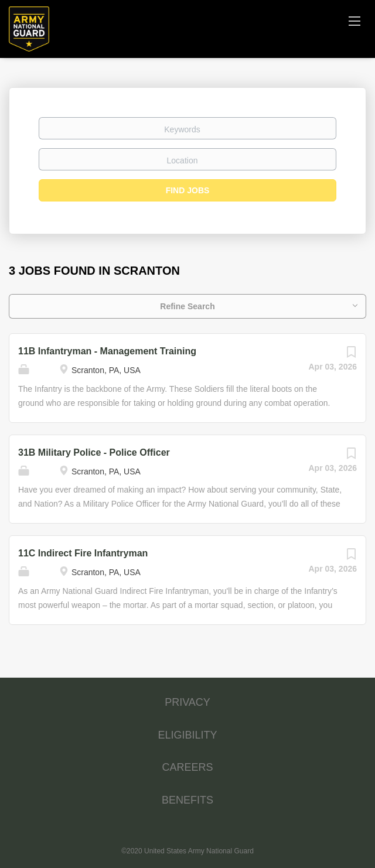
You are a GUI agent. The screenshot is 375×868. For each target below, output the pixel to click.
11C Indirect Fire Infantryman (83, 553)
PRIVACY (187, 702)
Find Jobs (188, 190)
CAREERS (187, 767)
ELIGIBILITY (187, 735)
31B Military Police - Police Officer (94, 452)
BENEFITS (187, 800)
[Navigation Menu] (354, 20)
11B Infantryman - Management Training (107, 351)
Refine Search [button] (187, 306)
